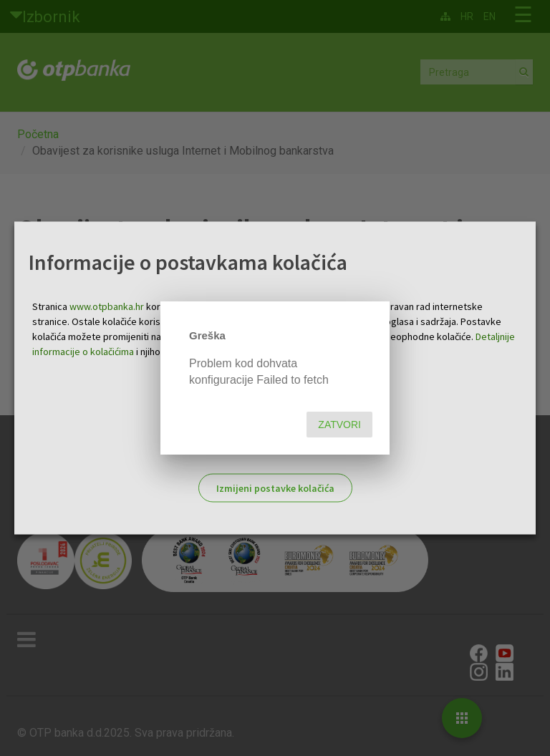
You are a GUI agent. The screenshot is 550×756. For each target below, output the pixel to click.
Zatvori (339, 425)
